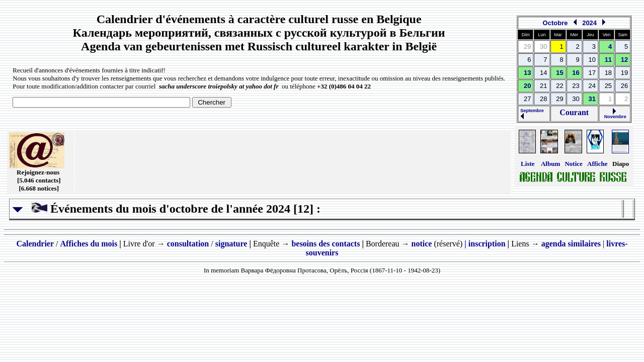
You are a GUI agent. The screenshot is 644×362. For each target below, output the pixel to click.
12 (624, 60)
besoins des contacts (326, 244)
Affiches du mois (89, 244)
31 (592, 99)
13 (527, 73)
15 (559, 73)
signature (231, 244)
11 (608, 60)
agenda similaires (571, 244)
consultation (188, 244)
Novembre (615, 115)
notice (422, 244)
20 (527, 86)
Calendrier (35, 244)
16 (576, 73)
